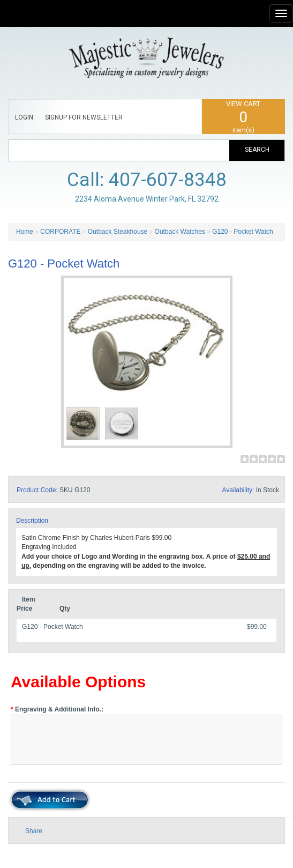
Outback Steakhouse (118, 232)
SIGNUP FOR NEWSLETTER (84, 117)
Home (25, 232)
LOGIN (24, 117)
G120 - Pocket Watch (243, 232)
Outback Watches (180, 232)
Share (34, 831)
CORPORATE (60, 232)
